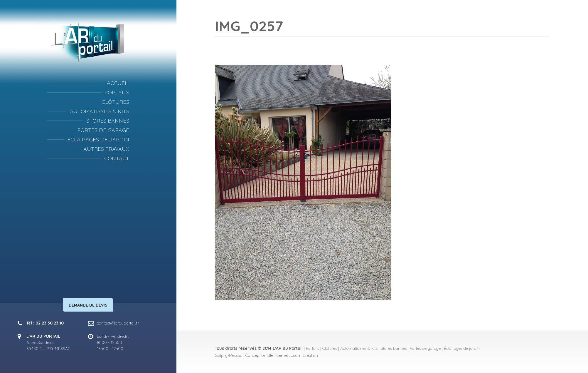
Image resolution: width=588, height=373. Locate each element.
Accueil (118, 83)
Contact (117, 158)
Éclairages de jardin (98, 139)
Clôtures (115, 102)
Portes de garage (103, 130)
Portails (117, 92)
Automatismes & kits (100, 111)
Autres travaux (106, 149)
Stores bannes (108, 121)
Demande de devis (88, 305)
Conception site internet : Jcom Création (282, 355)
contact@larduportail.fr (118, 323)
